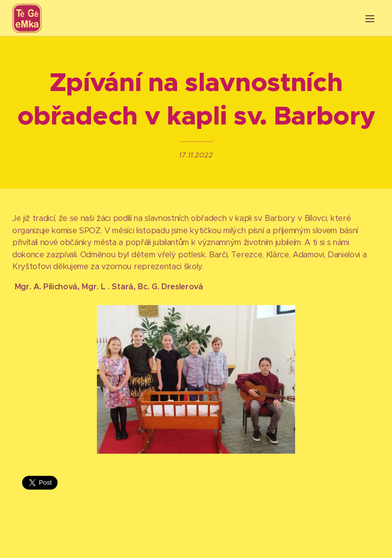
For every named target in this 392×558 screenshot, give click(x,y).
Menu (370, 19)
